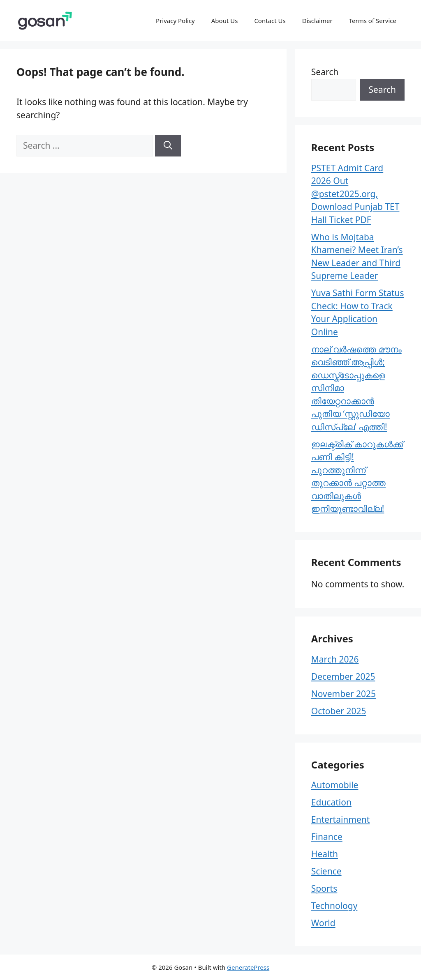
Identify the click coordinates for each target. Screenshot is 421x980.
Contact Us (270, 21)
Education (331, 802)
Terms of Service (373, 21)
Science (326, 871)
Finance (327, 837)
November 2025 (344, 694)
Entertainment (341, 819)
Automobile (335, 785)
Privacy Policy (175, 21)
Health (325, 854)
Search (325, 72)
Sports (324, 888)
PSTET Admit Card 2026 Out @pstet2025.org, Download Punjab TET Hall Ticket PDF (355, 194)
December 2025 (343, 676)
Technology (334, 906)
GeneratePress (248, 967)
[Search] (168, 146)
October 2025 (339, 711)
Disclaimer (317, 21)
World (323, 923)
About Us (225, 21)
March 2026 (335, 659)
